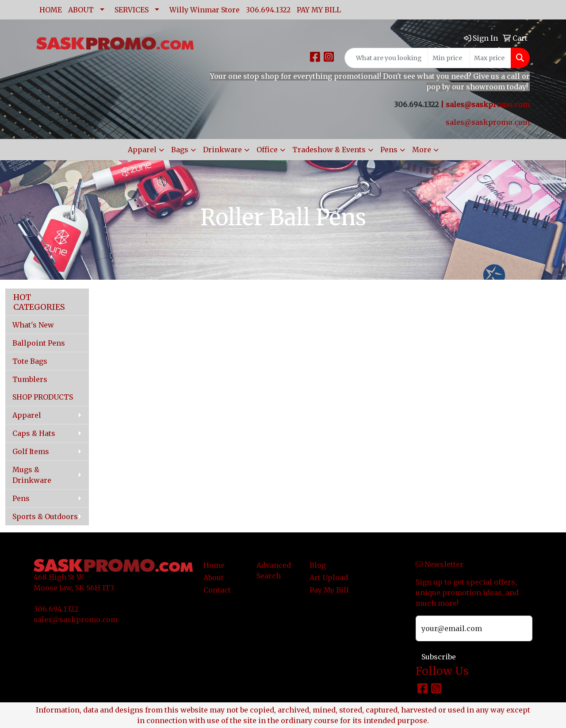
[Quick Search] (386, 58)
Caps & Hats (34, 433)
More (422, 150)
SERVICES (132, 10)
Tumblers (30, 379)
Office (267, 150)
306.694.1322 (268, 10)
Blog (318, 565)
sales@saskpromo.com (488, 104)
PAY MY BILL (319, 10)
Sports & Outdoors (45, 516)
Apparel (142, 150)
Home (214, 565)
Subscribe (439, 657)
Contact (217, 590)
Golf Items (31, 451)
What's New (33, 325)
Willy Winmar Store (205, 10)
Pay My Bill (329, 590)
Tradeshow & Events (329, 150)
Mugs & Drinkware (32, 475)
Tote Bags (30, 361)
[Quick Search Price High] (490, 58)
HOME (51, 10)
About (214, 578)
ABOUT (81, 10)
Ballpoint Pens (39, 343)
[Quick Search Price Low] (449, 58)
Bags (180, 150)
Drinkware (222, 150)
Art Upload (329, 578)
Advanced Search (274, 570)
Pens (389, 150)
